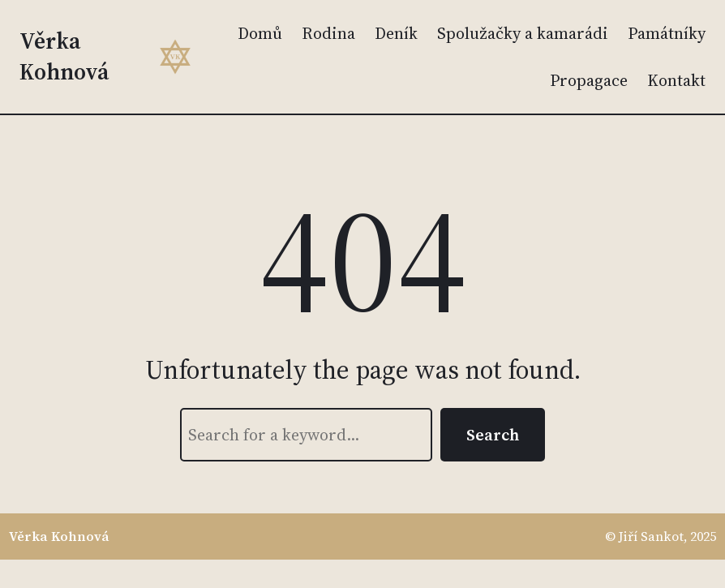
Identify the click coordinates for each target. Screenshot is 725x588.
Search (493, 435)
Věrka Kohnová (64, 56)
